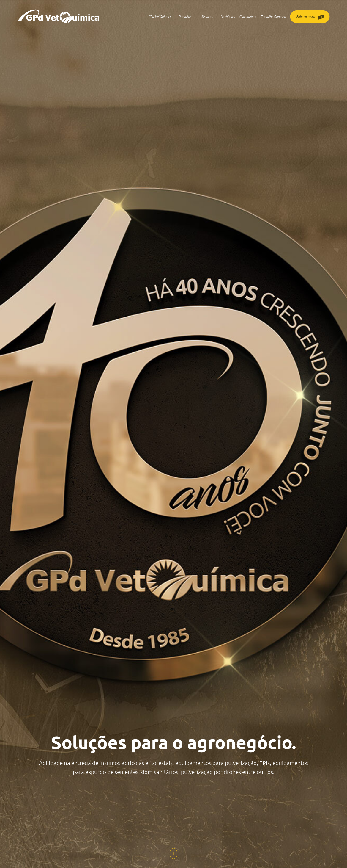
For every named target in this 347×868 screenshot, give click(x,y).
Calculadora (248, 17)
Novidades (228, 17)
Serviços (207, 17)
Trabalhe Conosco (273, 17)
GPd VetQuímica (160, 17)
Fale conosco (310, 17)
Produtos (185, 17)
